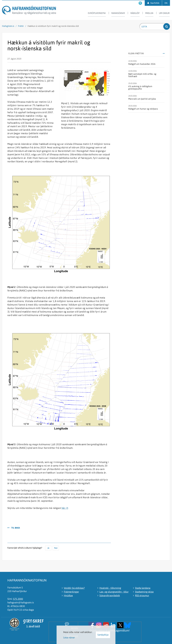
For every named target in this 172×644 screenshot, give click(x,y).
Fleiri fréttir (136, 53)
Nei (56, 548)
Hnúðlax (68, 595)
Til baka (16, 528)
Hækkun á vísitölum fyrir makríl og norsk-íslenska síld (53, 26)
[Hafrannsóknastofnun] (29, 11)
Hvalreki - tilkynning (110, 588)
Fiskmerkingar (71, 592)
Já (48, 548)
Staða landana (143, 588)
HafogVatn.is (8, 26)
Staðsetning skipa (144, 592)
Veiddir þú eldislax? (74, 588)
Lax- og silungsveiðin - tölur (114, 592)
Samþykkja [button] (103, 635)
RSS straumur (142, 595)
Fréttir (21, 26)
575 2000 (18, 599)
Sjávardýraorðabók (110, 595)
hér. (64, 508)
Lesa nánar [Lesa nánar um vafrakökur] (69, 637)
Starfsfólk (155, 3)
